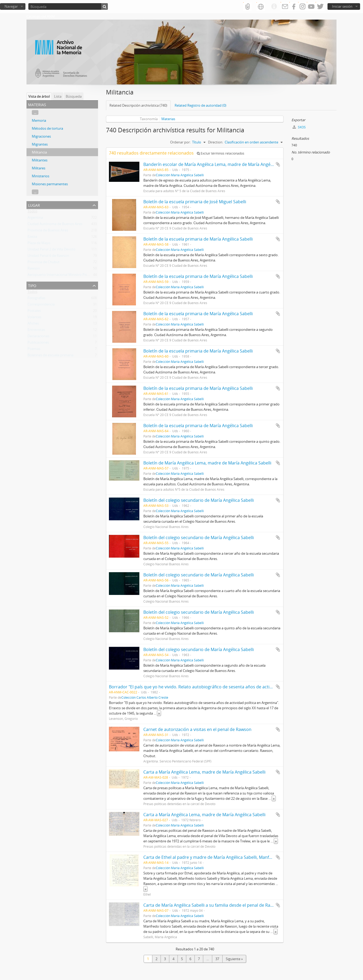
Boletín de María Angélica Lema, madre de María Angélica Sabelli (207, 463)
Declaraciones (38, 337)
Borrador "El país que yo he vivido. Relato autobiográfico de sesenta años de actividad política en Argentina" (217, 687)
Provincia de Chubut (44, 263)
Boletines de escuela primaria (50, 356)
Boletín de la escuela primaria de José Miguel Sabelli (195, 202)
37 (217, 959)
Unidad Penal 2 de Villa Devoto (52, 250)
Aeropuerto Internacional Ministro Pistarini (61, 276)
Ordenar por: (180, 142)
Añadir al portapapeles (278, 164)
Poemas (34, 350)
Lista (58, 96)
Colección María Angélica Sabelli (180, 175)
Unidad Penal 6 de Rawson (48, 257)
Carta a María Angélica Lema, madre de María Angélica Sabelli (204, 772)
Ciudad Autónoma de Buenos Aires (55, 225)
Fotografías (36, 299)
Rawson (34, 269)
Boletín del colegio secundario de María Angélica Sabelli (199, 500)
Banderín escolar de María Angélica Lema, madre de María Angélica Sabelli (217, 164)
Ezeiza (32, 238)
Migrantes (40, 144)
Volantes (34, 318)
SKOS (299, 127)
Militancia (39, 152)
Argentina (35, 219)
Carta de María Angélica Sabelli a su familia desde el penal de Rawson (212, 905)
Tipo (32, 285)
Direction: (216, 142)
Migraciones (41, 136)
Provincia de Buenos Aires (48, 231)
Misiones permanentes (50, 184)
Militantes (40, 160)
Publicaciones (38, 344)
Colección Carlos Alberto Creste (145, 697)
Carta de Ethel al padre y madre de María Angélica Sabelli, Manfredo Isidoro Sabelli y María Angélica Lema (248, 857)
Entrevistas (36, 331)
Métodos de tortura (47, 128)
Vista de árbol (39, 96)
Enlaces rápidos (274, 7)
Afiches (33, 324)
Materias (168, 119)
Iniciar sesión (342, 6)
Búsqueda (74, 96)
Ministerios (41, 176)
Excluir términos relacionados (221, 153)
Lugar (34, 205)
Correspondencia (41, 305)
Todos (32, 212)
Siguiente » (234, 959)
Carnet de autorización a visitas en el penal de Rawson (197, 729)
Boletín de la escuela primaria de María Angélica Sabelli (198, 239)
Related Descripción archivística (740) (138, 105)
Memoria (39, 120)
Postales (34, 312)
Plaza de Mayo (39, 244)
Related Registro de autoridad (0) (200, 105)
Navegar (11, 6)
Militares (39, 168)
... (35, 112)
